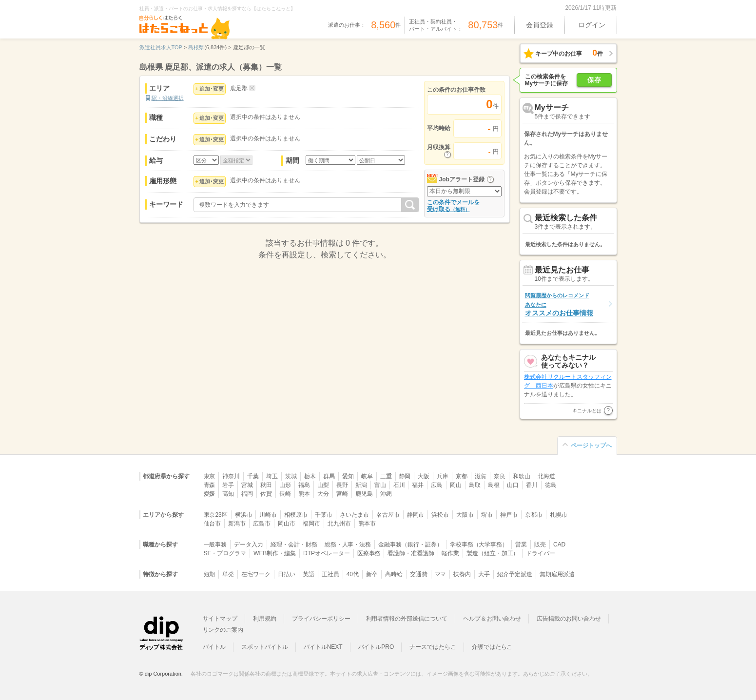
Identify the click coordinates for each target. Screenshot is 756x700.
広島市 (262, 524)
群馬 (329, 476)
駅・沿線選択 (168, 98)
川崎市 (268, 515)
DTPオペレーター (327, 553)
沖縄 (386, 494)
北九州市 (339, 524)
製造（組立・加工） (493, 553)
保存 (594, 80)
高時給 (394, 574)
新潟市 (237, 524)
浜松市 (440, 515)
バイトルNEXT (323, 647)
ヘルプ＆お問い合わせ (492, 619)
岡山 (456, 485)
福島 (304, 485)
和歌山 (522, 476)
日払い (287, 574)
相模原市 (296, 515)
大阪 (424, 476)
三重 (386, 476)
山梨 (323, 485)
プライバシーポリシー (321, 619)
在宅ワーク (256, 574)
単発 (228, 574)
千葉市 (324, 515)
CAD (559, 544)
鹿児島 (364, 494)
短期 (210, 574)
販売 (540, 544)
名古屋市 (388, 515)
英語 (309, 574)
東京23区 (216, 515)
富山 (380, 485)
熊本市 (367, 524)
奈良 (500, 476)
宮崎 (342, 494)
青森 (210, 485)
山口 (513, 485)
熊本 (304, 494)
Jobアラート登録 (462, 179)
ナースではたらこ (433, 647)
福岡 (247, 494)
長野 (342, 485)
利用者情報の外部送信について (407, 619)
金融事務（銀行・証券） (410, 544)
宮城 (247, 485)
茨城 (291, 476)
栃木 (310, 476)
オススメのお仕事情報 (559, 304)
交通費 (419, 574)
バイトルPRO (376, 647)
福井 (418, 485)
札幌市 (559, 515)
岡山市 (287, 524)
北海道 (546, 476)
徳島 (551, 485)
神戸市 (509, 515)
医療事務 (369, 553)
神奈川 (231, 476)
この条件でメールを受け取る (453, 206)
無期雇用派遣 (557, 574)
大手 (484, 574)
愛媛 (210, 494)
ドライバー (541, 553)
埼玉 (272, 476)
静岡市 (416, 515)
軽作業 (450, 553)
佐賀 (266, 494)
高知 (228, 494)
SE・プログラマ (225, 553)
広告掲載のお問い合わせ (569, 619)
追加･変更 (212, 89)
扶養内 (462, 574)
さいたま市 (354, 515)
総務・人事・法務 (348, 544)
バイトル (214, 647)
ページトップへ (591, 446)
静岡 (405, 476)
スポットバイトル (265, 647)
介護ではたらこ (492, 647)
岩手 (228, 485)
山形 (285, 485)
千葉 (253, 476)
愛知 (348, 476)
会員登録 (540, 25)
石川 (399, 485)
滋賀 (481, 476)
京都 (462, 476)
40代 (353, 574)
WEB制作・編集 (275, 553)
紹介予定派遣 (515, 574)
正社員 (330, 574)
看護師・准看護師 (411, 553)
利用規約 (265, 619)
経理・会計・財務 (294, 544)
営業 (521, 544)
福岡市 (311, 524)
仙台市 (213, 524)
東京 (210, 476)
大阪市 (465, 515)
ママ (441, 574)
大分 (323, 494)
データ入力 (249, 544)
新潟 (361, 485)
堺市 (487, 515)
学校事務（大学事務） (479, 544)
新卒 (372, 574)
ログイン (592, 25)
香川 (532, 485)
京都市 (534, 515)
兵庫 (443, 476)
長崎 (285, 494)
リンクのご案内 (223, 630)
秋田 (266, 485)
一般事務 (215, 544)
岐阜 (367, 476)
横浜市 (244, 515)
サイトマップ (220, 619)
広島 (437, 485)
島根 (494, 485)
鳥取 (475, 485)
